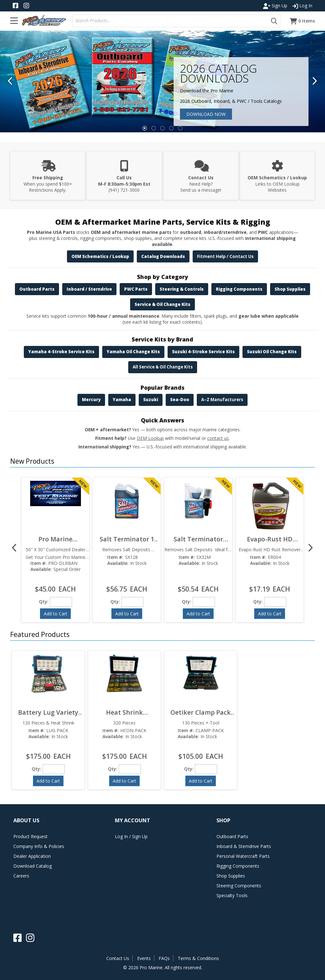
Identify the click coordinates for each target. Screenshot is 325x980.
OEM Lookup (150, 438)
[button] (274, 21)
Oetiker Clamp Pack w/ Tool (201, 712)
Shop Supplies (290, 289)
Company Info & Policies (39, 846)
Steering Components (239, 886)
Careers (21, 876)
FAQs (164, 958)
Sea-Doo (180, 400)
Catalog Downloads (163, 256)
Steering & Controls (182, 289)
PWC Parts (136, 289)
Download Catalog (33, 866)
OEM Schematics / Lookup (100, 256)
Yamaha (122, 400)
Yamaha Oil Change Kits (133, 352)
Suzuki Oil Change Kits (272, 352)
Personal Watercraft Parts (243, 856)
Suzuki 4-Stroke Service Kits (203, 352)
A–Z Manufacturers (222, 400)
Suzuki (151, 400)
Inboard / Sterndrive (89, 289)
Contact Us (118, 958)
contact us (218, 438)
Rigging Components (239, 289)
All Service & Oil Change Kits (163, 367)
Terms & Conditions (198, 958)
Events (144, 958)
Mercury (91, 400)
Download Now (206, 114)
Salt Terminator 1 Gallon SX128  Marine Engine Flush (127, 539)
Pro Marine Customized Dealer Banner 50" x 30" (56, 539)
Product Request (30, 836)
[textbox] (172, 21)
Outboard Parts (37, 289)
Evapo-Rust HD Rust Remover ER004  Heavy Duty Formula (270, 539)
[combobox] (171, 21)
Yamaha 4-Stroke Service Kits (61, 352)
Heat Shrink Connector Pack (124, 712)
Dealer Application (32, 856)
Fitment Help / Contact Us (225, 256)
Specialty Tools (232, 895)
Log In (302, 6)
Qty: (44, 602)
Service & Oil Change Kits (162, 304)
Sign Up (275, 6)
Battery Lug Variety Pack (48, 712)
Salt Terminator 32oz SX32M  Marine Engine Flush (198, 539)
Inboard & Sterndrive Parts (244, 846)
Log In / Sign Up (131, 836)
